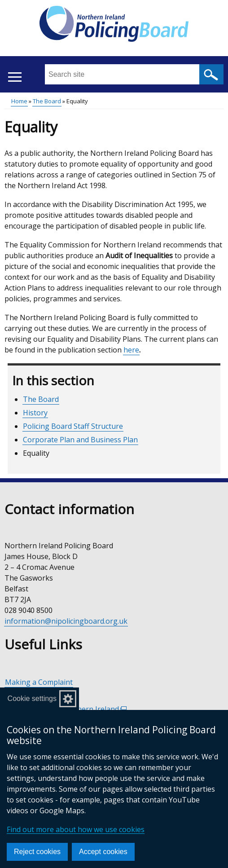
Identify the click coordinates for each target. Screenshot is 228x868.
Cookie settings (32, 698)
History (35, 413)
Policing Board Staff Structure (73, 426)
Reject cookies (37, 852)
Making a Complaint (39, 682)
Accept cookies (103, 852)
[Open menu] (15, 77)
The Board (47, 101)
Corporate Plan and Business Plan (80, 440)
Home (19, 101)
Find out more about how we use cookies (76, 829)
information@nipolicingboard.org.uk (66, 621)
